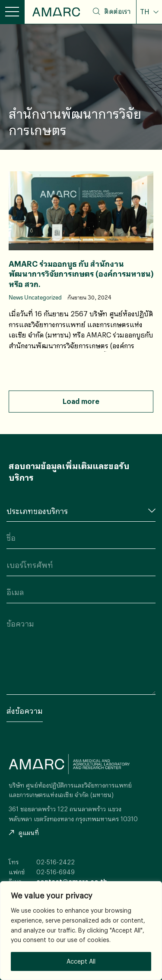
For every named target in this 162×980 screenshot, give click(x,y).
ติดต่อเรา (117, 11)
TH (146, 12)
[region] (81, 931)
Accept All (81, 961)
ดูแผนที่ (24, 833)
